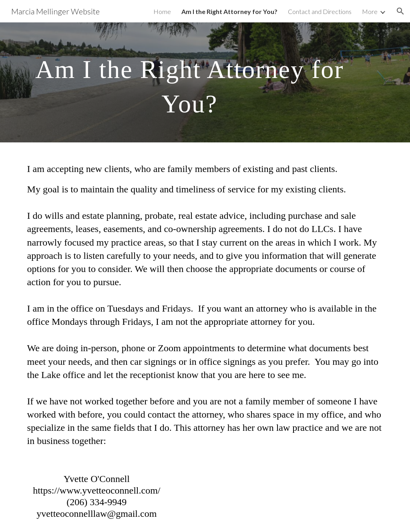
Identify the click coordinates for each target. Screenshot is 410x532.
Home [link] (162, 11)
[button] (400, 11)
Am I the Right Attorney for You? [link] (229, 11)
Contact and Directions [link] (320, 11)
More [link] (370, 11)
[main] (190, 82)
